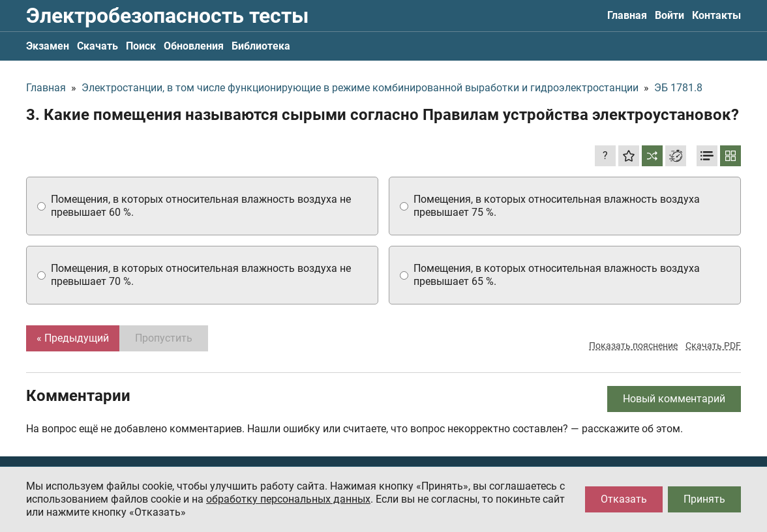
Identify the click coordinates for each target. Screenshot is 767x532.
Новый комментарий (674, 399)
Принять (704, 499)
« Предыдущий (73, 338)
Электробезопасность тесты (167, 16)
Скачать (98, 46)
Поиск (141, 46)
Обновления (194, 46)
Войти (669, 15)
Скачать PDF (713, 346)
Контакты (716, 15)
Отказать (624, 499)
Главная (627, 15)
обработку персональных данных (288, 499)
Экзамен (48, 46)
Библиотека (261, 46)
